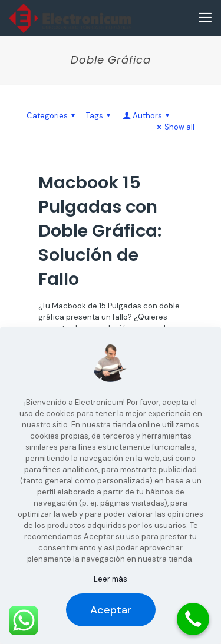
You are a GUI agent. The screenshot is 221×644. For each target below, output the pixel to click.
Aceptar (111, 610)
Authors (147, 116)
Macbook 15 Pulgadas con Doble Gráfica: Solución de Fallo (100, 231)
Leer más (111, 579)
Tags (100, 116)
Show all (174, 127)
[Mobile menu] (205, 18)
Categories (52, 116)
